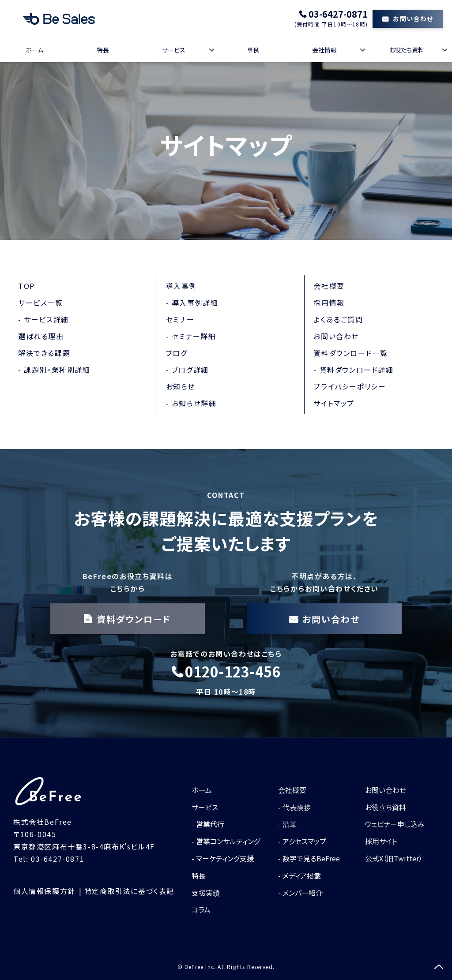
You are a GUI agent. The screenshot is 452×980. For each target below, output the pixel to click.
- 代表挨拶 (294, 807)
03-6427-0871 (338, 14)
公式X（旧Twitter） (394, 858)
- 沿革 (287, 824)
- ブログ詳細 (187, 370)
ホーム (34, 50)
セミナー (180, 319)
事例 (253, 50)
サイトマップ (334, 403)
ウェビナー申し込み (395, 824)
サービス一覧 (41, 303)
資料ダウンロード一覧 (350, 353)
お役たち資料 (407, 50)
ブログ (177, 353)
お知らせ (181, 386)
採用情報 (329, 303)
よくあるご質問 (338, 319)
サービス (174, 50)
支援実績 (206, 893)
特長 (103, 50)
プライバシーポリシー (350, 386)
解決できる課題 (44, 353)
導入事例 (181, 286)
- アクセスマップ (302, 841)
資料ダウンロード (134, 619)
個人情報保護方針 (44, 891)
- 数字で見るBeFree (309, 858)
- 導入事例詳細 (192, 303)
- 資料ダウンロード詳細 (353, 370)
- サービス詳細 (43, 319)
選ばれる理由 (41, 336)
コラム (201, 909)
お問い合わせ (413, 19)
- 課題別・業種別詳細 (54, 370)
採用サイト (381, 841)
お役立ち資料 (386, 807)
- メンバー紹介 (300, 893)
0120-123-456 (233, 672)
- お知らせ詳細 (191, 403)
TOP (26, 286)
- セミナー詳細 (191, 336)
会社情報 (324, 50)
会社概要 (329, 286)
